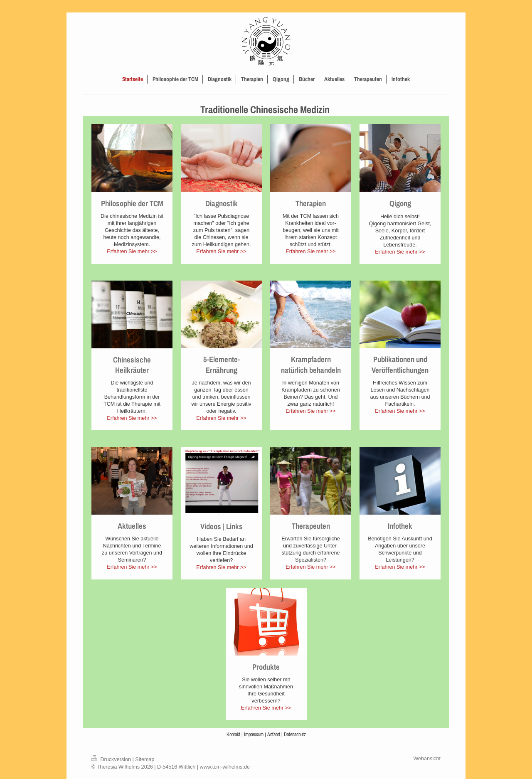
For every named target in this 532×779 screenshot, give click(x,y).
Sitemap (145, 759)
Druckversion (112, 759)
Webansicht (427, 759)
